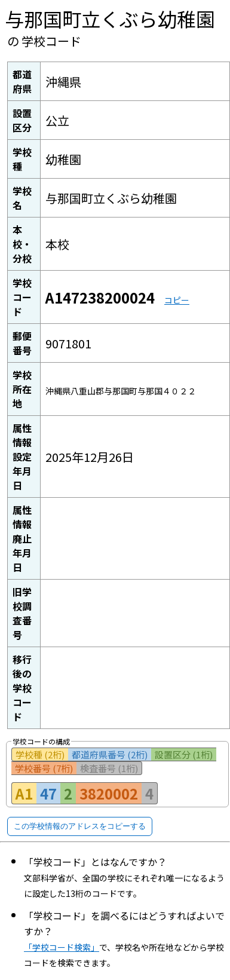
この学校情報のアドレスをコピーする (80, 826)
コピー (177, 300)
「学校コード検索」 (62, 947)
